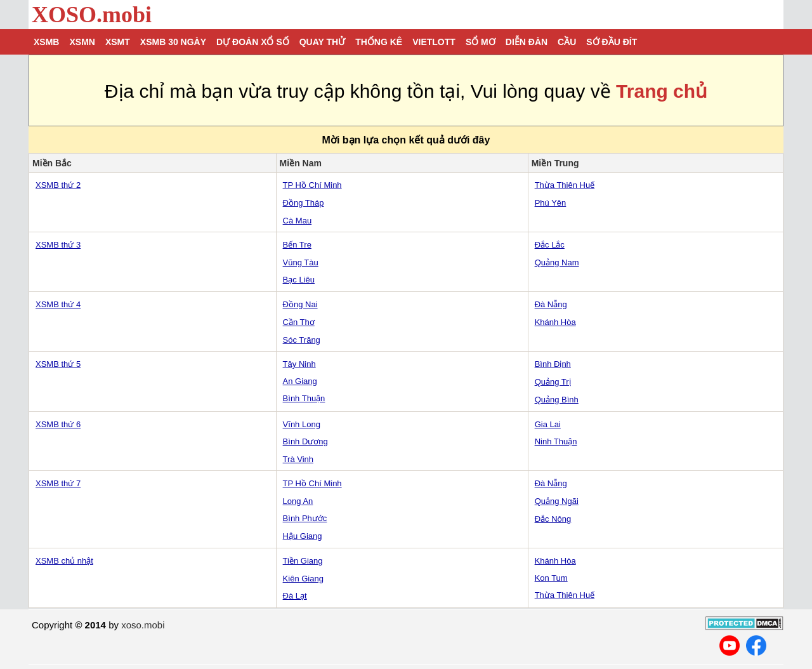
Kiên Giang (303, 579)
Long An (298, 501)
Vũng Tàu (301, 262)
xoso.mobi (143, 625)
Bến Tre (297, 245)
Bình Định (553, 364)
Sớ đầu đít (612, 42)
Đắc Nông (553, 519)
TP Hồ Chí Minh (312, 185)
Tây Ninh (299, 364)
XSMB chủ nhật (64, 561)
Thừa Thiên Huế (565, 185)
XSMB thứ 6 (58, 424)
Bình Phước (305, 518)
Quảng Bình (557, 400)
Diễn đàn (527, 42)
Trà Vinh (298, 459)
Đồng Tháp (304, 203)
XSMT (118, 42)
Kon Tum (551, 578)
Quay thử (322, 42)
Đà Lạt (295, 596)
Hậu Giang (303, 536)
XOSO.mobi (92, 15)
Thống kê (379, 42)
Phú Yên (551, 203)
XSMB (46, 42)
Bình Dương (305, 441)
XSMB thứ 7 (58, 483)
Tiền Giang (303, 561)
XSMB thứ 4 (58, 304)
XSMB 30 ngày (173, 42)
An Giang (300, 381)
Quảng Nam (557, 262)
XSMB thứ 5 (58, 364)
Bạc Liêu (299, 280)
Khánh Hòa (555, 322)
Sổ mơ (481, 42)
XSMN (82, 42)
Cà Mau (298, 221)
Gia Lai (548, 424)
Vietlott (434, 42)
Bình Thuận (304, 398)
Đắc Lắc (550, 245)
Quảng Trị (553, 382)
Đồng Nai (300, 304)
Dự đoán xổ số (253, 42)
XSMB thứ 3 (58, 245)
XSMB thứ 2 (58, 185)
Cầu (567, 42)
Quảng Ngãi (557, 501)
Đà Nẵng (551, 304)
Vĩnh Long (302, 424)
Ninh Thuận (556, 441)
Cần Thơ (299, 322)
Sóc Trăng (302, 340)
